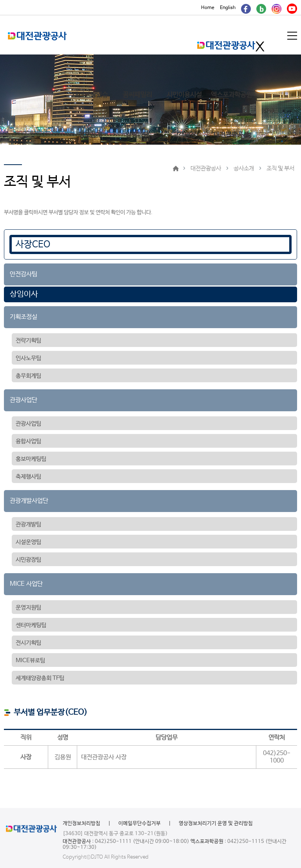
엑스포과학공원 (231, 95)
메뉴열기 (293, 36)
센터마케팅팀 (31, 625)
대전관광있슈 (90, 95)
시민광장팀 (28, 560)
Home (208, 8)
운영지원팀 (28, 607)
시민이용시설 (184, 95)
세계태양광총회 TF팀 (40, 678)
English (228, 8)
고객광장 (184, 135)
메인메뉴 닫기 (260, 46)
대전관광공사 (231, 135)
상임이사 (24, 294)
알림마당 (137, 135)
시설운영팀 (28, 542)
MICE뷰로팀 (30, 660)
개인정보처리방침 (82, 824)
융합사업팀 (28, 441)
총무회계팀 (28, 376)
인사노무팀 (28, 358)
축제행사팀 (28, 477)
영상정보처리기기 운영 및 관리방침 (216, 824)
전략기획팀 (28, 340)
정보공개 (90, 135)
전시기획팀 (28, 643)
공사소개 (244, 168)
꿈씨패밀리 (137, 95)
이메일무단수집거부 (140, 824)
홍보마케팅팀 (31, 459)
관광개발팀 (28, 524)
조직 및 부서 (280, 168)
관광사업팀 (28, 424)
